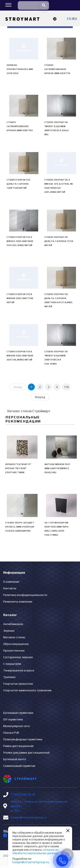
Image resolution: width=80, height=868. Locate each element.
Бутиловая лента (15, 759)
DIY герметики (13, 719)
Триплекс (9, 677)
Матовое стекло (14, 637)
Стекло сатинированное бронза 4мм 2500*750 (20, 126)
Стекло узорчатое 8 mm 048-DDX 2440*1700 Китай (20, 298)
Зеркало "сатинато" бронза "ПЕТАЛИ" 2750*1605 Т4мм (18, 468)
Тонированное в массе (19, 670)
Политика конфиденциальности (25, 595)
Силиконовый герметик (19, 766)
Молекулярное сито (17, 726)
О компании (11, 582)
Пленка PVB (11, 733)
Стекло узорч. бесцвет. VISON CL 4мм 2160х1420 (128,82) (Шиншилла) (20, 527)
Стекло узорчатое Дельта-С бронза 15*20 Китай (59, 241)
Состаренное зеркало (18, 657)
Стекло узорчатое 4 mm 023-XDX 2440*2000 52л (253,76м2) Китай (20, 241)
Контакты (10, 588)
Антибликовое (13, 624)
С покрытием (12, 664)
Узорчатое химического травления (27, 690)
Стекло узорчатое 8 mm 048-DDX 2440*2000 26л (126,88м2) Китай (20, 356)
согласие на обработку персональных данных (35, 851)
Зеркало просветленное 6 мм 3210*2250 (20, 69)
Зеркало (9, 631)
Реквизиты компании (18, 601)
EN (69, 19)
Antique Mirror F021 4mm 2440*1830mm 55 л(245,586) (57, 468)
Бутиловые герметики (18, 713)
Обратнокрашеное (16, 644)
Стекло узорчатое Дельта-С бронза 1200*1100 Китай (18, 184)
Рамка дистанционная (18, 746)
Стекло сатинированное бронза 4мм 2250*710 (57, 69)
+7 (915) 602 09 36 (23, 794)
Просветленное (14, 650)
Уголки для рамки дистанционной (26, 752)
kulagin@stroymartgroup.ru (29, 817)
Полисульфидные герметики (23, 739)
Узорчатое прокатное (18, 684)
